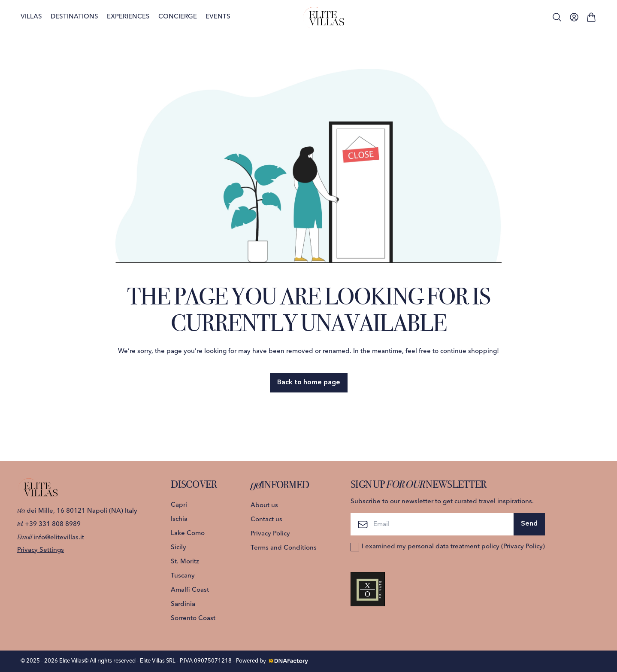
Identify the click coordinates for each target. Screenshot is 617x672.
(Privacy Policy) (523, 547)
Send (529, 524)
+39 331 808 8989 (49, 525)
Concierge (178, 17)
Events (218, 17)
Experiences (128, 17)
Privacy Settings (41, 550)
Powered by (272, 661)
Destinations (74, 17)
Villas (31, 17)
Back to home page (309, 383)
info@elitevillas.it (51, 538)
